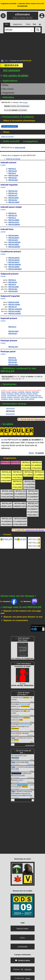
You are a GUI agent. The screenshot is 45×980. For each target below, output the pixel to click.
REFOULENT (13, 180)
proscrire (16, 397)
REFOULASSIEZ (14, 311)
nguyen (20, 781)
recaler (27, 397)
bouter (9, 392)
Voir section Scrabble (14, 75)
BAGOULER (10, 414)
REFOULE (12, 169)
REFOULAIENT (14, 202)
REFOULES (13, 171)
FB (22, 970)
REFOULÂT (13, 307)
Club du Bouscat (16, 774)
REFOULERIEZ (14, 267)
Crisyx (13, 739)
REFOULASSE (14, 302)
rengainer (4, 399)
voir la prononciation (10, 126)
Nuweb (28, 979)
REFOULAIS (13, 191)
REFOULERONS (14, 242)
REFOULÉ (12, 358)
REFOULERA (13, 240)
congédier (21, 392)
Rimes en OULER (7, 137)
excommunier (12, 395)
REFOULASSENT (15, 314)
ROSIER (26, 699)
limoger (4, 397)
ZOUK (21, 721)
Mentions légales (23, 929)
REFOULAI (12, 213)
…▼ (23, 378)
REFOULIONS (13, 198)
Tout (29, 736)
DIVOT (16, 740)
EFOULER (6, 540)
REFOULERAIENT (15, 269)
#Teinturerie (23, 706)
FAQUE (18, 734)
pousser (10, 397)
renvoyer (17, 399)
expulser (31, 395)
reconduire (34, 397)
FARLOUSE (7, 475)
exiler (19, 395)
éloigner (29, 394)
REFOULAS (13, 215)
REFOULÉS (13, 362)
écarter (4, 394)
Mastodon (28, 970)
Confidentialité (22, 947)
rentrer (11, 399)
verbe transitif (20, 148)
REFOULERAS (14, 238)
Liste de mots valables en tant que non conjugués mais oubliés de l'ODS (22, 794)
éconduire (10, 394)
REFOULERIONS (15, 265)
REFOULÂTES (14, 222)
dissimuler (36, 392)
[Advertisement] (22, 45)
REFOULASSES (14, 305)
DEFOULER (10, 408)
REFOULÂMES (14, 220)
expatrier (25, 395)
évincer (35, 394)
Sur (8, 603)
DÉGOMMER (15, 729)
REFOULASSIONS (15, 309)
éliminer (23, 394)
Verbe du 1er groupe (13, 159)
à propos (3, 165)
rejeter (41, 397)
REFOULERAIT (14, 262)
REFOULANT (13, 347)
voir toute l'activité (30, 746)
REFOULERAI (13, 235)
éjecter (17, 394)
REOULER (20, 540)
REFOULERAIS (14, 258)
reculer (25, 102)
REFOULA (12, 218)
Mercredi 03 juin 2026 (18, 776)
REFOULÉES (13, 364)
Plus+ (32, 703)
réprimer (31, 399)
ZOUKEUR (27, 719)
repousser (24, 399)
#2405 (27, 763)
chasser (14, 392)
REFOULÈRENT (14, 225)
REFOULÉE (13, 360)
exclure (4, 395)
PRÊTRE (25, 787)
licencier (38, 395)
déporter (28, 392)
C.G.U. (23, 938)
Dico (6, 61)
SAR (25, 712)
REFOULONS (13, 175)
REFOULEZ (13, 178)
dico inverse (40, 419)
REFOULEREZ (14, 245)
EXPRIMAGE (25, 708)
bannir (3, 392)
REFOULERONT (14, 247)
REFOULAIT (13, 195)
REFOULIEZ (13, 200)
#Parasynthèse (24, 725)
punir (22, 397)
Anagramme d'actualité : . (22, 5)
